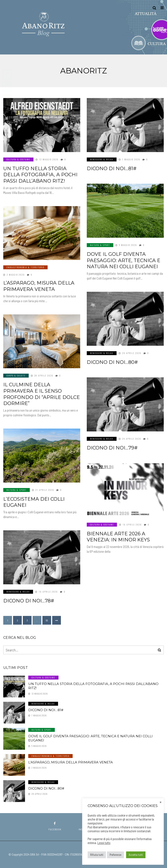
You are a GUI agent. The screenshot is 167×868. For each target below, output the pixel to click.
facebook (55, 826)
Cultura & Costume (18, 159)
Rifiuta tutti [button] (97, 855)
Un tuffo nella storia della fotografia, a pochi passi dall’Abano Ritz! (40, 175)
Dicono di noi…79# (112, 448)
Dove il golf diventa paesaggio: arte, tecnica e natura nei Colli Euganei (124, 260)
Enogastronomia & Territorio (25, 267)
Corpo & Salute (16, 376)
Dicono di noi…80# (112, 362)
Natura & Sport (100, 245)
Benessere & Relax (102, 159)
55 (47, 620)
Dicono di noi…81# (112, 169)
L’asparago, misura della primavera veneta (39, 286)
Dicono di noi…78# (29, 601)
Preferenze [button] (115, 855)
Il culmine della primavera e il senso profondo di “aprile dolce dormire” (42, 394)
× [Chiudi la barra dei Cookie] (161, 802)
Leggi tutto (104, 843)
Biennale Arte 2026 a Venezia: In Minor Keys (118, 537)
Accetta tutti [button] (136, 855)
